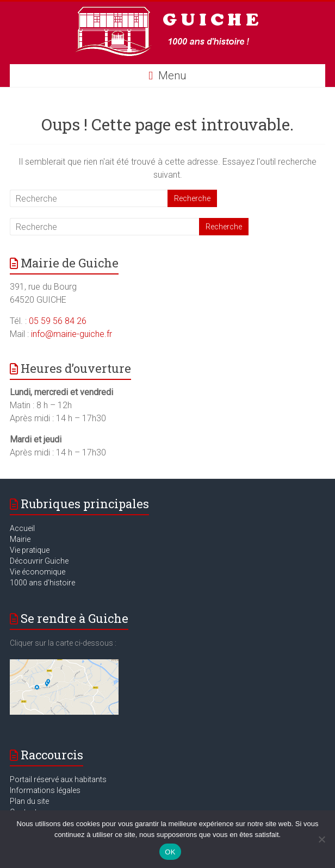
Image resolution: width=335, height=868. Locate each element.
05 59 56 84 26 (58, 321)
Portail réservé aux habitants (58, 779)
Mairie (20, 539)
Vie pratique (30, 550)
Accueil (22, 528)
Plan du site (29, 801)
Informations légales (45, 790)
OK (170, 852)
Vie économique (38, 572)
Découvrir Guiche (39, 561)
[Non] (321, 839)
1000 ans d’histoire (42, 583)
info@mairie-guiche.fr (72, 334)
